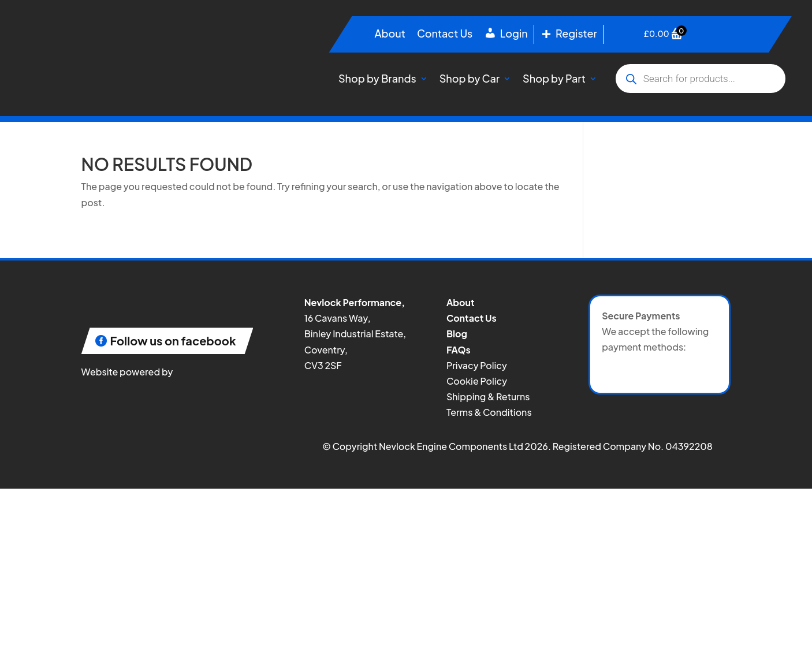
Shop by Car (470, 78)
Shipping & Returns (488, 397)
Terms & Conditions (489, 412)
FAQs (459, 350)
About (390, 35)
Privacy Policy (477, 365)
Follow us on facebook (173, 340)
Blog (457, 334)
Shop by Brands (377, 78)
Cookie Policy (477, 381)
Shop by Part (554, 78)
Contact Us (445, 35)
